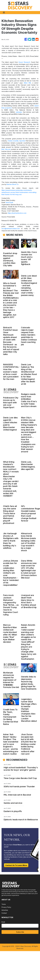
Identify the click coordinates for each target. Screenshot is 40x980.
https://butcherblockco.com (17, 213)
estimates (19, 112)
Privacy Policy (6, 907)
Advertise (5, 910)
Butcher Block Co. (13, 184)
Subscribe (20, 932)
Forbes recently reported (17, 141)
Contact (4, 913)
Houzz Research (24, 62)
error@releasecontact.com (11, 229)
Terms (4, 904)
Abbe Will (27, 83)
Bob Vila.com (6, 149)
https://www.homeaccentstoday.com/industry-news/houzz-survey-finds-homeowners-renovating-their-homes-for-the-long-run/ (19, 192)
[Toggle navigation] (4, 13)
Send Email (9, 202)
